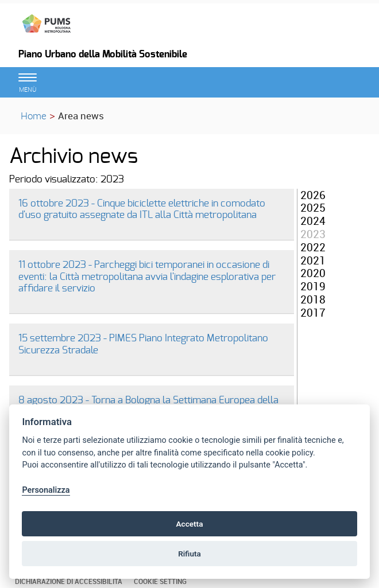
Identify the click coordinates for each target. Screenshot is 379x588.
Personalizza (46, 490)
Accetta (189, 524)
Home (34, 116)
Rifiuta (189, 554)
